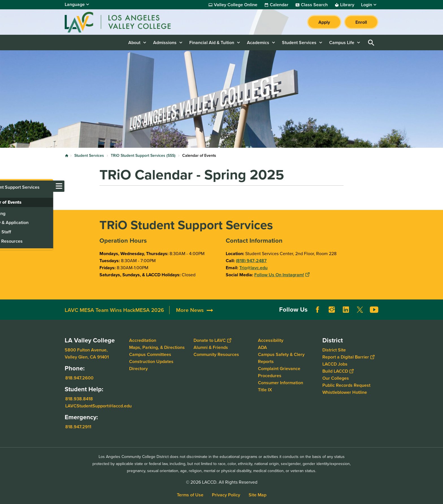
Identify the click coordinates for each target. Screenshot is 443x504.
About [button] (134, 43)
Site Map (258, 495)
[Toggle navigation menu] (6, 186)
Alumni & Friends (211, 347)
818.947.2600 (79, 378)
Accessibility (271, 340)
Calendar (279, 5)
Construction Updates (151, 361)
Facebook (318, 310)
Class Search (314, 5)
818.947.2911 (78, 427)
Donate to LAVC (212, 340)
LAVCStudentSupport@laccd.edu (98, 406)
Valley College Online (236, 5)
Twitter (360, 310)
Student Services (89, 156)
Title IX (265, 390)
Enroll (361, 22)
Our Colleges (336, 378)
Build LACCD (338, 371)
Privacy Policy (226, 495)
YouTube (374, 310)
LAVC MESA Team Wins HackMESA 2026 (114, 310)
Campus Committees (150, 354)
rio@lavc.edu (255, 268)
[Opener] (437, 308)
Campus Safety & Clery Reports (281, 358)
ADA (262, 347)
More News (190, 310)
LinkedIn (346, 310)
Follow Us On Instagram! (282, 275)
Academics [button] (258, 43)
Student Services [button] (299, 43)
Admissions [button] (165, 43)
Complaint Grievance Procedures (279, 372)
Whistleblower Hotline (345, 392)
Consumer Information (281, 383)
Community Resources (216, 354)
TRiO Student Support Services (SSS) (143, 156)
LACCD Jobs (335, 364)
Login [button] (367, 5)
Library (347, 5)
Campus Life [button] (342, 43)
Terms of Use (190, 495)
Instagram (332, 310)
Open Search (371, 43)
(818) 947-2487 (251, 261)
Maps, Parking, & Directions (157, 347)
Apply (324, 22)
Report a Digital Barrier (348, 357)
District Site (334, 350)
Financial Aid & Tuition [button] (212, 43)
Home (67, 156)
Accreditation (143, 340)
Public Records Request (346, 385)
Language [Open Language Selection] (75, 4)
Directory (138, 369)
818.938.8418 (79, 399)
